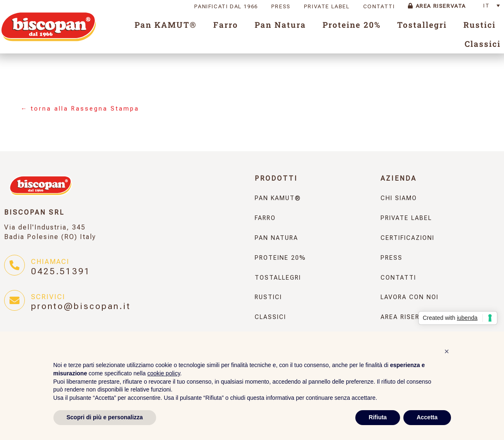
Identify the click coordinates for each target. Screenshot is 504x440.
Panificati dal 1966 (226, 6)
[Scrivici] (14, 300)
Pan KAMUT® (166, 25)
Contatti (379, 6)
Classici (483, 44)
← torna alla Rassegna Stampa (80, 109)
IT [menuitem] (486, 6)
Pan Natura (280, 25)
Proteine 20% (352, 25)
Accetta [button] (427, 417)
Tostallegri (422, 25)
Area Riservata (437, 6)
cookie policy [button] (164, 373)
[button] (447, 351)
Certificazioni (408, 238)
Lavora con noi (410, 297)
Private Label (327, 6)
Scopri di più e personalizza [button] (105, 417)
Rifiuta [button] (378, 417)
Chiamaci (50, 262)
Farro (226, 25)
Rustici (480, 25)
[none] (494, 5)
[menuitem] (494, 5)
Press (281, 6)
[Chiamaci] (14, 265)
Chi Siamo (399, 198)
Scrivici (48, 297)
